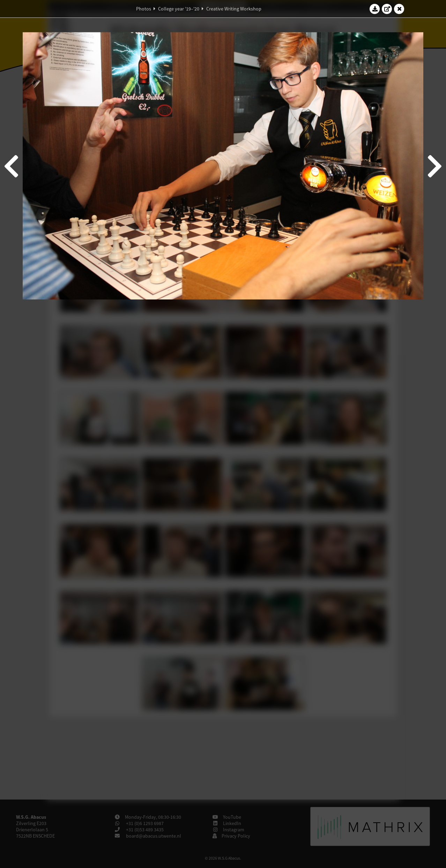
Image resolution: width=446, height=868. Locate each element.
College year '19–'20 (179, 9)
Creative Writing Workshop (234, 9)
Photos (144, 9)
